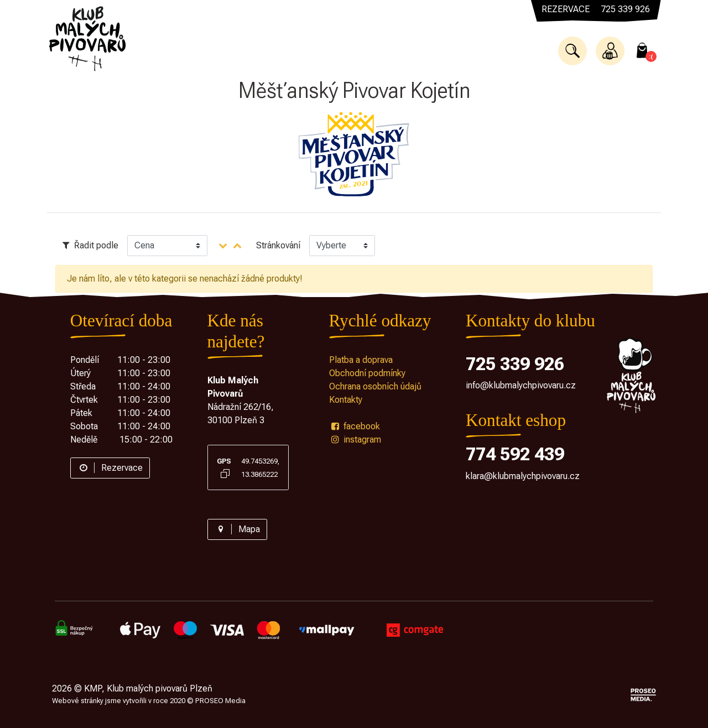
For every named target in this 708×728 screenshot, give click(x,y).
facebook (355, 426)
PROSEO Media (220, 701)
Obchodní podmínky (367, 373)
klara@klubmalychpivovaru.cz (523, 476)
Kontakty (346, 400)
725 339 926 (515, 364)
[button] (572, 51)
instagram (355, 440)
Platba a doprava (361, 360)
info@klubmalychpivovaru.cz (521, 385)
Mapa (237, 529)
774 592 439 (515, 454)
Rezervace (110, 468)
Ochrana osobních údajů (375, 386)
